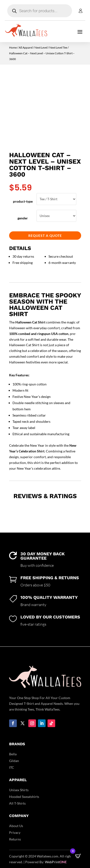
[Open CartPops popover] (78, 856)
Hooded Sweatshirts (24, 797)
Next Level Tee (58, 47)
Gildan (14, 761)
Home (13, 47)
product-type (23, 201)
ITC (12, 767)
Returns (15, 839)
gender (23, 218)
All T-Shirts (17, 803)
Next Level (41, 47)
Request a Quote (45, 236)
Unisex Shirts (19, 790)
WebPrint (56, 862)
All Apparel (26, 47)
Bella (13, 754)
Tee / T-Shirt (56, 199)
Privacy (15, 832)
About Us (16, 826)
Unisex (56, 216)
